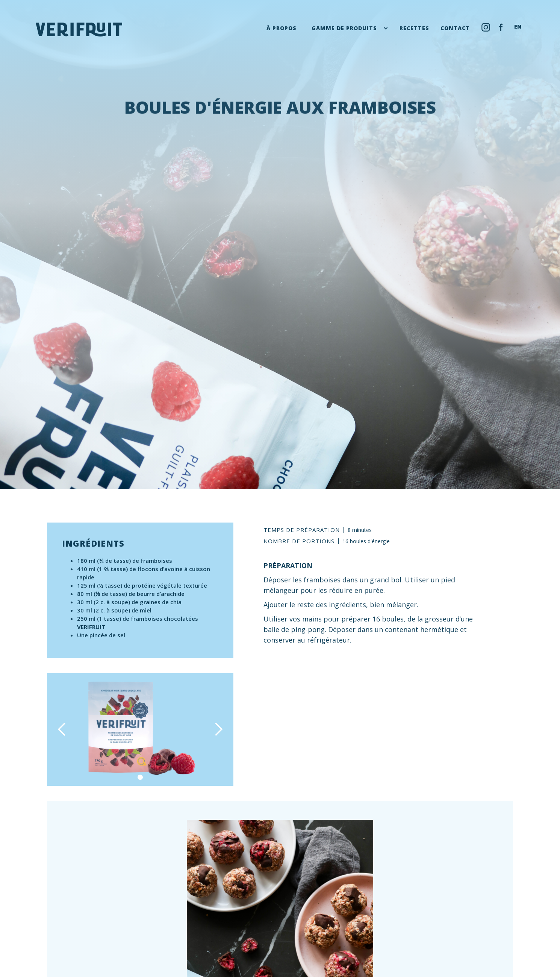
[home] (79, 30)
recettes (414, 28)
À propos (282, 28)
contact (455, 28)
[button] (350, 28)
